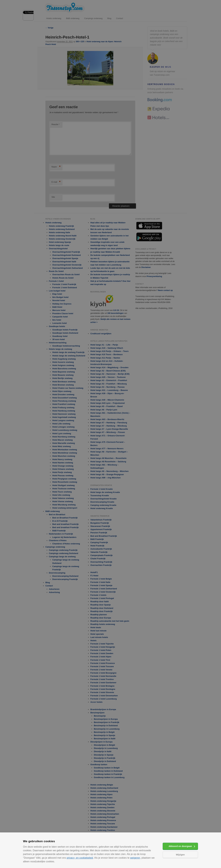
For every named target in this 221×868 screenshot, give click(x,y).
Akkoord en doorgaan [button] (180, 846)
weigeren (135, 858)
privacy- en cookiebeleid (80, 858)
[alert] (110, 434)
